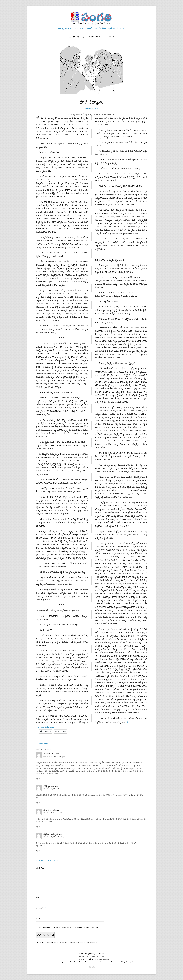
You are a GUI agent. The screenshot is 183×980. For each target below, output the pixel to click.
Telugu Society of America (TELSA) (92, 956)
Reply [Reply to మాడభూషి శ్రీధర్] (38, 826)
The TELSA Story (77, 37)
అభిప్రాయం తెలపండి (43, 749)
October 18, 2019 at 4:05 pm (55, 837)
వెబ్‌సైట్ (39, 919)
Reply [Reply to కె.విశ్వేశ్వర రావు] (38, 802)
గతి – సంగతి (109, 37)
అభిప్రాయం (40, 868)
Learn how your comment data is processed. (82, 942)
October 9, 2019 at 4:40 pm (54, 757)
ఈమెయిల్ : (41, 908)
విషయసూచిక (94, 37)
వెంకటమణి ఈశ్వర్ (91, 108)
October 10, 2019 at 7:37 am (54, 789)
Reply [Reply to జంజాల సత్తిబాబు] (38, 778)
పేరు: (38, 897)
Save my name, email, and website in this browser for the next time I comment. (68, 928)
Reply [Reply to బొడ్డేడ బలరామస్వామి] (38, 850)
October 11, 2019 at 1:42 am (54, 813)
